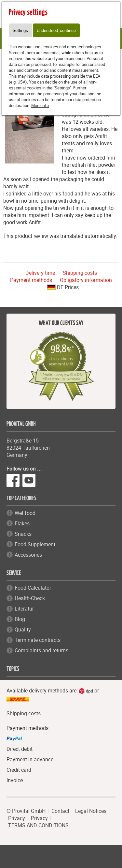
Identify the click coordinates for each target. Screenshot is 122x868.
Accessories (28, 555)
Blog (20, 619)
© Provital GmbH (26, 811)
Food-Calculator (33, 588)
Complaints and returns (41, 650)
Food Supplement (35, 544)
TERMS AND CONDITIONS (38, 825)
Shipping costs (80, 273)
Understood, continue (56, 30)
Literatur (24, 609)
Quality (23, 629)
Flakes (22, 523)
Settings (20, 30)
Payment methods (31, 280)
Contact (60, 811)
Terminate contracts (38, 640)
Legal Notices (91, 811)
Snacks (23, 534)
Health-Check (30, 598)
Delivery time (40, 273)
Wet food (25, 513)
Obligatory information (86, 280)
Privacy (17, 818)
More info (40, 105)
